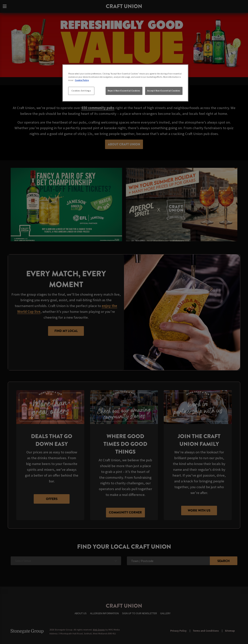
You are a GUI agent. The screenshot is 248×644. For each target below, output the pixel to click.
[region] (125, 83)
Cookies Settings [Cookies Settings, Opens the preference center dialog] (81, 91)
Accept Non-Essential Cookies (164, 91)
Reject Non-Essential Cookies (124, 91)
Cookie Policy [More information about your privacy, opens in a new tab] (82, 80)
